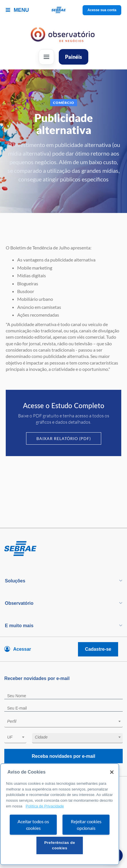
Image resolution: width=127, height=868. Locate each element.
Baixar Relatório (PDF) (64, 438)
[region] (60, 814)
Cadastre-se (98, 649)
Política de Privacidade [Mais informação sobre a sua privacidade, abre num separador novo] (45, 806)
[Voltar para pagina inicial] (63, 549)
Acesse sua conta (102, 10)
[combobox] (63, 722)
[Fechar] (112, 772)
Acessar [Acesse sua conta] (22, 649)
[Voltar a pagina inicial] (63, 10)
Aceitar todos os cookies (33, 825)
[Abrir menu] (46, 57)
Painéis (74, 57)
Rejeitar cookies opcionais (86, 825)
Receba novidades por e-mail (63, 756)
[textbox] (66, 721)
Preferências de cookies (60, 845)
